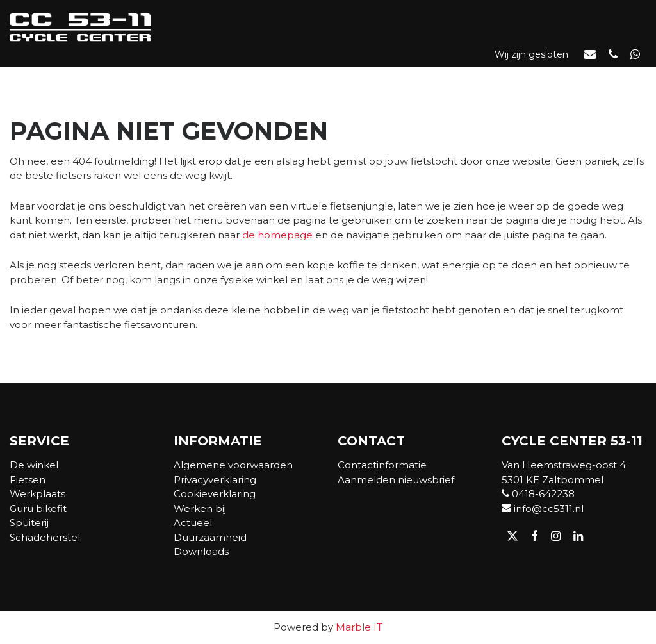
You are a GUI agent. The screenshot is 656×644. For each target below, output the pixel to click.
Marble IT (359, 627)
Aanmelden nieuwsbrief (396, 480)
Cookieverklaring (215, 494)
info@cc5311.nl (543, 508)
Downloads (201, 551)
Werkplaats (308, 77)
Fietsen (225, 77)
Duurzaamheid (210, 537)
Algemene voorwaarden (233, 465)
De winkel (88, 77)
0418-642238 (538, 494)
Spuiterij (29, 523)
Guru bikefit (38, 508)
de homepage (277, 235)
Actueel (386, 77)
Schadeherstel (45, 537)
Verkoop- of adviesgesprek (503, 77)
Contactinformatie (382, 465)
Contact (621, 77)
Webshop (157, 77)
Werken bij (200, 508)
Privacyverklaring (215, 480)
